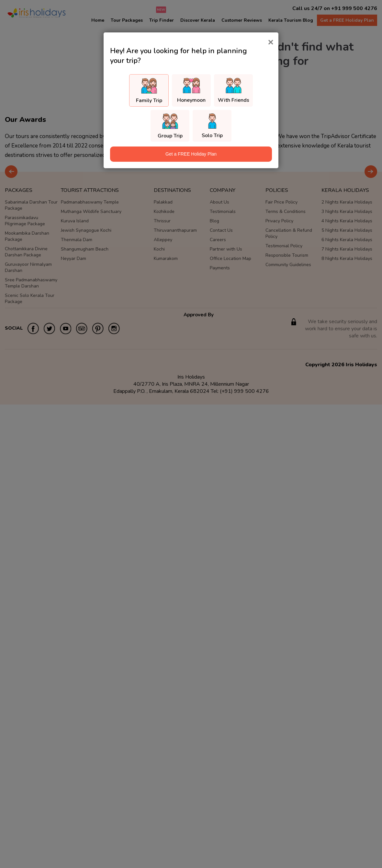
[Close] (271, 42)
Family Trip (149, 100)
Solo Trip (212, 135)
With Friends (234, 100)
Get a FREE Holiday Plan (191, 154)
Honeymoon (191, 100)
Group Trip (170, 136)
